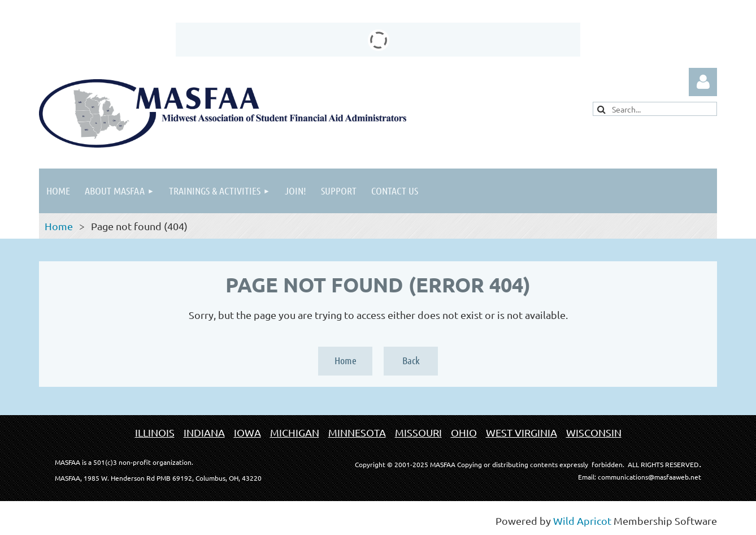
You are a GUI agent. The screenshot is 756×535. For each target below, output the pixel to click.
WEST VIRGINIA (522, 432)
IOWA (247, 432)
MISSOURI (418, 432)
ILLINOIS (155, 432)
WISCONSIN (594, 432)
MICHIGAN (295, 432)
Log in (703, 82)
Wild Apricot (582, 521)
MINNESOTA (357, 432)
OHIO (464, 432)
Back (411, 360)
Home (59, 226)
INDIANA (204, 432)
